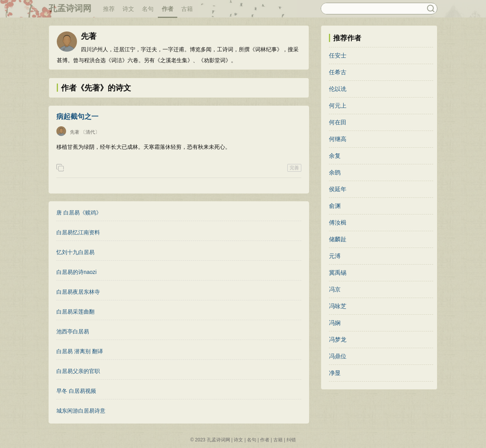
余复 (335, 156)
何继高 (338, 139)
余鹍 (335, 172)
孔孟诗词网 (70, 8)
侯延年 (338, 189)
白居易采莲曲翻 (75, 312)
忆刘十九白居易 (75, 252)
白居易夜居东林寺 (78, 292)
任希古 (338, 72)
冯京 (335, 289)
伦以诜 (338, 89)
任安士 (338, 55)
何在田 (338, 122)
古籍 (187, 9)
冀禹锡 (338, 273)
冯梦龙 (338, 339)
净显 (335, 373)
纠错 (291, 440)
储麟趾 (338, 239)
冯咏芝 (338, 306)
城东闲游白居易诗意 (81, 411)
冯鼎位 (338, 356)
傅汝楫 (338, 222)
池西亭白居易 (73, 331)
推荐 (109, 9)
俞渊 (335, 206)
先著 (75, 132)
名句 (148, 9)
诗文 (128, 9)
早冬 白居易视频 (76, 391)
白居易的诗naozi (76, 272)
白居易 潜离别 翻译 (80, 351)
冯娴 (335, 323)
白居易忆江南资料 (78, 232)
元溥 (335, 256)
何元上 (338, 105)
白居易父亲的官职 (78, 371)
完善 (294, 168)
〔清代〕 (90, 132)
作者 (168, 9)
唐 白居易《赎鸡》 (79, 213)
